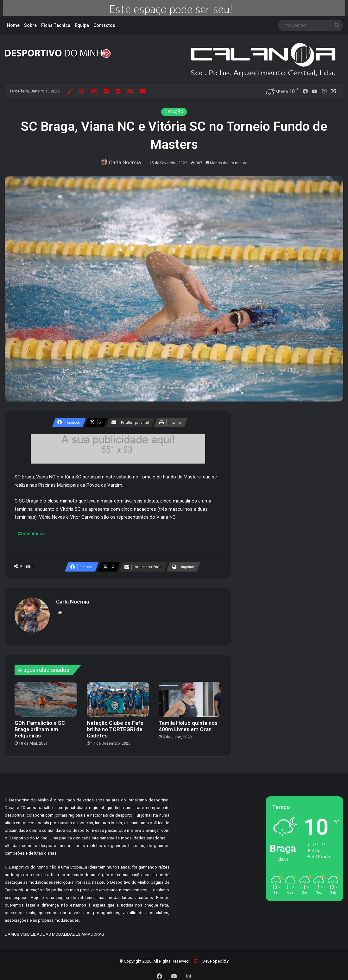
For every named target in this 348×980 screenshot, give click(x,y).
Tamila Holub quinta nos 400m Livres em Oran (188, 723)
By (226, 958)
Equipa (82, 25)
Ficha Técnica (56, 25)
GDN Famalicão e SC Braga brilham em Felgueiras (40, 726)
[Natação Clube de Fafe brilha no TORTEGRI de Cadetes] (118, 696)
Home (13, 25)
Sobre (30, 25)
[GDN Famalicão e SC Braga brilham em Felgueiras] (46, 696)
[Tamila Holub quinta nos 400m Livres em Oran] (190, 696)
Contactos (104, 25)
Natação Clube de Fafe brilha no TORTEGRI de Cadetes (115, 726)
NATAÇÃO (174, 112)
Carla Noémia (126, 162)
